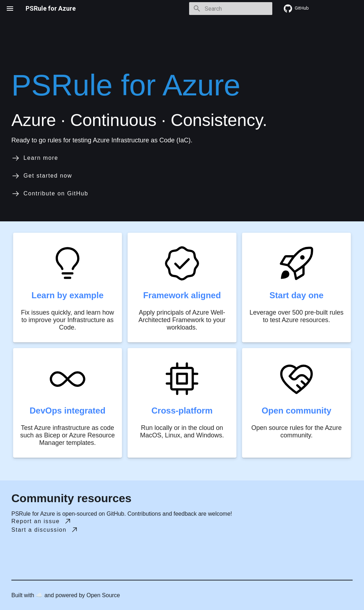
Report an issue (42, 521)
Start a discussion (45, 530)
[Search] (231, 9)
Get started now (42, 176)
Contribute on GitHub (50, 194)
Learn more (35, 158)
